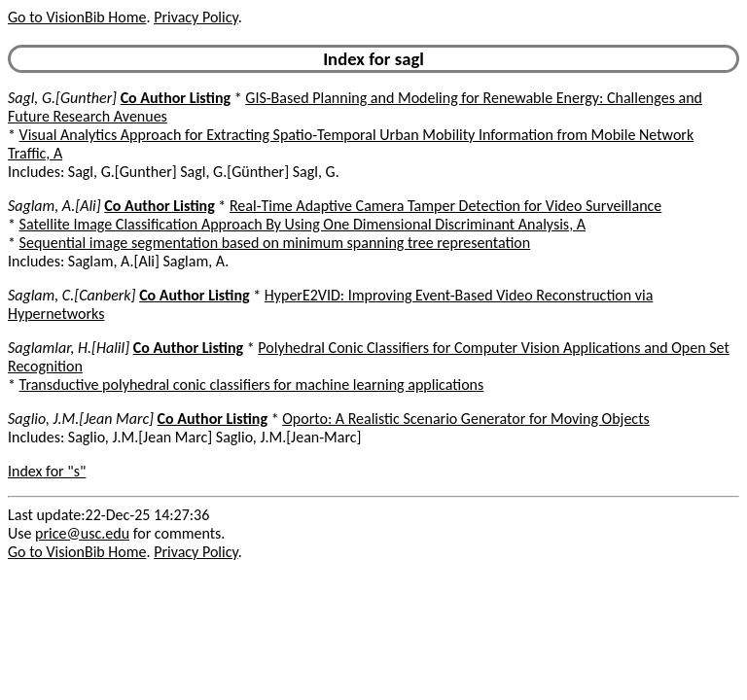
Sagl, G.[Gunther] (62, 98)
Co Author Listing (176, 98)
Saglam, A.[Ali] (54, 206)
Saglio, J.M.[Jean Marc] (81, 419)
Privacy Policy (196, 17)
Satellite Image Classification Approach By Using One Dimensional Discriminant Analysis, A (302, 224)
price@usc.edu (82, 533)
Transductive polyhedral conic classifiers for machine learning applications (252, 385)
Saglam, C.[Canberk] (72, 295)
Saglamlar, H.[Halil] (69, 348)
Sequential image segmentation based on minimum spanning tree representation (275, 243)
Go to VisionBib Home (77, 17)
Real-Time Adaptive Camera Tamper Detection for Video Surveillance (445, 206)
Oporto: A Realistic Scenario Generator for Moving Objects (466, 419)
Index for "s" (47, 471)
